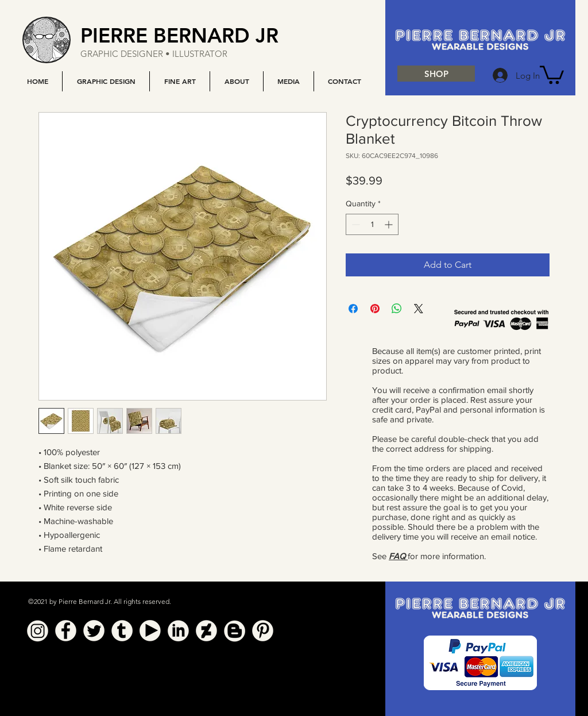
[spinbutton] (372, 224)
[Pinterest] (263, 631)
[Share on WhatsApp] (397, 309)
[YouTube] (150, 631)
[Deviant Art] (206, 631)
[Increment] (390, 224)
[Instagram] (38, 631)
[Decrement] (355, 224)
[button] (106, 81)
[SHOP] (436, 74)
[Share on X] (419, 309)
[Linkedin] (178, 631)
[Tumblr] (122, 631)
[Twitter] (94, 631)
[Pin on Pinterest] (375, 309)
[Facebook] (66, 631)
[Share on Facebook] (353, 309)
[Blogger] (235, 631)
